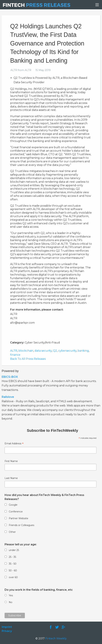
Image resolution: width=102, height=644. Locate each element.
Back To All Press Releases (28, 359)
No (11, 602)
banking (83, 351)
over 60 (13, 577)
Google (13, 505)
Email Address (14, 444)
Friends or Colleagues (21, 525)
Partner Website (19, 518)
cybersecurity (67, 351)
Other (12, 532)
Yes (11, 595)
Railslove (8, 397)
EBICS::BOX (10, 377)
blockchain (26, 351)
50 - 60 (13, 570)
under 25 (14, 550)
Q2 (55, 351)
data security (43, 351)
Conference (16, 512)
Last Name (11, 478)
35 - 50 (13, 564)
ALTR (14, 351)
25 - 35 (12, 557)
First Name (11, 461)
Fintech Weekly (56, 638)
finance (15, 355)
